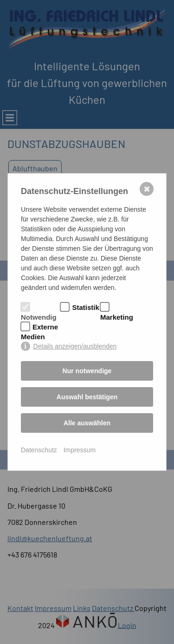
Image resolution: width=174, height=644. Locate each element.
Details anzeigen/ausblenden (75, 346)
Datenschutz (39, 450)
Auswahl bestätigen (87, 397)
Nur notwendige (87, 371)
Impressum (80, 450)
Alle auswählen (87, 423)
